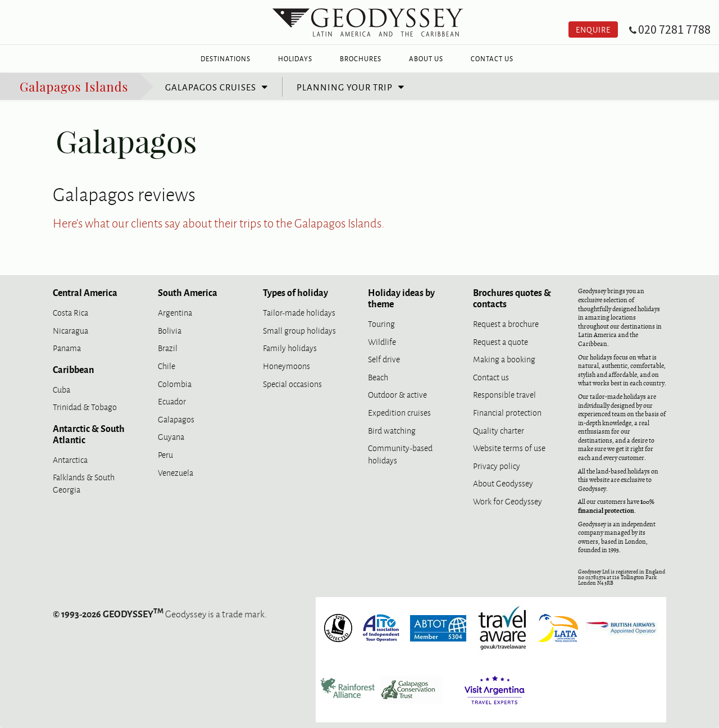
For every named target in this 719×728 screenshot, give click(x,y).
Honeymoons (286, 365)
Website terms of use (509, 447)
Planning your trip (345, 87)
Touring (381, 323)
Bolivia (170, 330)
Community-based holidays (400, 454)
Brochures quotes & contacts (512, 298)
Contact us (491, 377)
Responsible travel (504, 394)
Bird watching (392, 430)
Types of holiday (295, 292)
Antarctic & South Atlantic (89, 434)
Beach (378, 377)
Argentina (175, 312)
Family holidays (290, 347)
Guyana (171, 436)
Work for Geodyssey (508, 501)
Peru (165, 454)
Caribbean (73, 369)
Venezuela (176, 472)
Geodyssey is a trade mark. (160, 613)
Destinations (226, 58)
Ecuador (172, 401)
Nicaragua (70, 330)
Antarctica (70, 459)
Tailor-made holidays (299, 312)
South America (188, 292)
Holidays (295, 58)
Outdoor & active (397, 394)
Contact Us (492, 58)
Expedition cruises (399, 412)
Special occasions (292, 383)
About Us (426, 58)
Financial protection (507, 412)
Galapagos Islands (74, 86)
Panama (67, 347)
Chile (167, 365)
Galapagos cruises (211, 87)
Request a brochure (506, 323)
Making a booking (504, 359)
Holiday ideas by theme (401, 298)
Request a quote (500, 341)
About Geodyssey (503, 483)
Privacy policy (497, 465)
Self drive (384, 359)
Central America (85, 292)
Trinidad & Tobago (85, 406)
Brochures (361, 58)
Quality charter (499, 430)
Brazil (168, 347)
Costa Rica (70, 312)
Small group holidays (299, 330)
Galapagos (176, 419)
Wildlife (382, 341)
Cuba (62, 389)
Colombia (175, 383)
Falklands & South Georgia (84, 483)
